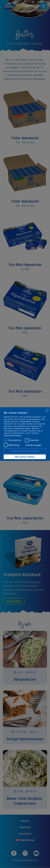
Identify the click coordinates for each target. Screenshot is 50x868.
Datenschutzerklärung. (13, 435)
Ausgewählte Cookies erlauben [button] (25, 451)
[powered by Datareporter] (47, 412)
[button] (33, 445)
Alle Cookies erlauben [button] (25, 457)
